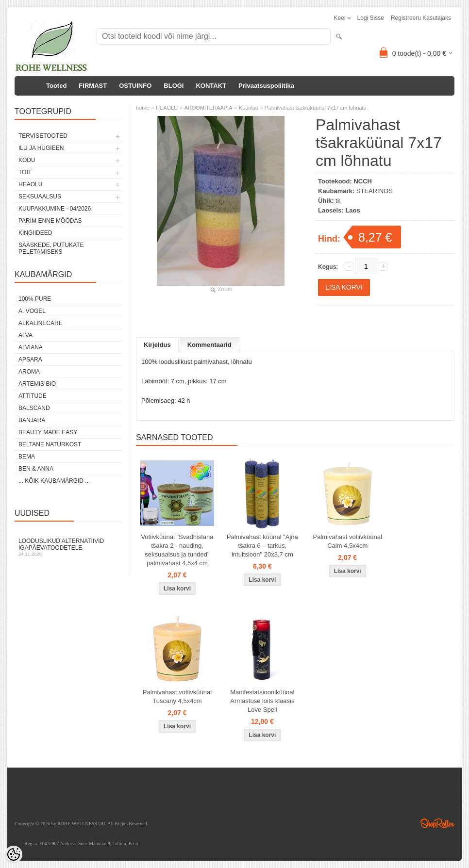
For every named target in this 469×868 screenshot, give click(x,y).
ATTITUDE (33, 396)
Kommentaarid (209, 345)
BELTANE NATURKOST (50, 444)
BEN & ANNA (36, 469)
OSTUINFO (135, 86)
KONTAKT (211, 86)
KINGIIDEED (35, 233)
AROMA (29, 372)
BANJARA (32, 420)
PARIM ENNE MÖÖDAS (50, 221)
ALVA (25, 335)
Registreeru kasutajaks (421, 18)
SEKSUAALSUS (40, 197)
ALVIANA (31, 347)
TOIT (25, 172)
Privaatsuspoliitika (266, 86)
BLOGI (174, 86)
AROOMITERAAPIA (208, 108)
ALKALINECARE (41, 323)
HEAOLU (30, 184)
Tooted (56, 86)
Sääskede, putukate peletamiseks (51, 248)
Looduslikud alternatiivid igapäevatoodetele (68, 547)
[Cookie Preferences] (14, 854)
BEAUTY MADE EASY (48, 432)
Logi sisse (371, 18)
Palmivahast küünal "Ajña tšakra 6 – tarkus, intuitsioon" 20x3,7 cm (262, 546)
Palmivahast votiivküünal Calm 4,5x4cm (348, 541)
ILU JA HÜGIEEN (41, 148)
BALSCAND (34, 408)
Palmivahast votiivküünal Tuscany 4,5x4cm (177, 696)
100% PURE (35, 299)
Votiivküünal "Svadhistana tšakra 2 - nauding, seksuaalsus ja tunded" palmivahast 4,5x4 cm (177, 550)
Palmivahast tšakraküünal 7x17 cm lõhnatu (316, 108)
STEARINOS (375, 191)
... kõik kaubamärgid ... (54, 481)
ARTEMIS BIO (37, 384)
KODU (27, 160)
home (143, 108)
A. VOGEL (32, 311)
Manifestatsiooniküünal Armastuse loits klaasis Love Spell (262, 701)
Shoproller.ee (437, 823)
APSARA (30, 360)
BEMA (27, 457)
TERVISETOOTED (43, 136)
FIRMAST (93, 86)
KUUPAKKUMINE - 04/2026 (55, 209)
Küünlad (249, 108)
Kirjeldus (157, 345)
